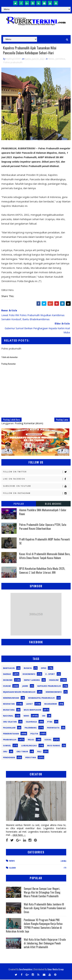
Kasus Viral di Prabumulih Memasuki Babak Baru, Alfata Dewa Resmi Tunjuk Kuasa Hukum (45, 556)
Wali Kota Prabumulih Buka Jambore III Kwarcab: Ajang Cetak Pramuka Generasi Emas (45, 909)
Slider (12, 868)
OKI (44, 716)
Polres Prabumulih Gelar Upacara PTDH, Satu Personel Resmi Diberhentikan (43, 527)
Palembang (31, 728)
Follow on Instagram (37, 494)
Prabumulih (10, 740)
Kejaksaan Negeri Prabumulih (19, 692)
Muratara (9, 710)
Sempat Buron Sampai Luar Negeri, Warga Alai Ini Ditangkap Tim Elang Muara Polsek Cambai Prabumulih (42, 893)
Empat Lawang (32, 680)
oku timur (22, 752)
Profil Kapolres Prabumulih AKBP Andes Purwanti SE (45, 542)
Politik (34, 734)
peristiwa (60, 59)
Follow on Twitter (37, 472)
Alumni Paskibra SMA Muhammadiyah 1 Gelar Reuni (43, 513)
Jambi (25, 686)
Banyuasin (9, 669)
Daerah (7, 675)
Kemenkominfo (54, 692)
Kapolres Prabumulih (49, 686)
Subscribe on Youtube (37, 487)
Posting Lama (62, 420)
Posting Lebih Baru (11, 420)
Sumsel (7, 746)
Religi (31, 740)
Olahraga (31, 722)
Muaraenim (51, 704)
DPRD (44, 669)
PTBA (50, 722)
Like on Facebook (37, 480)
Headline (54, 680)
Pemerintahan (11, 734)
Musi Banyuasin (32, 710)
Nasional (8, 716)
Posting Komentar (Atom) (29, 424)
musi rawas (54, 746)
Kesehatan (9, 704)
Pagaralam (9, 728)
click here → (19, 836)
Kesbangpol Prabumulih (41, 698)
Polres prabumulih (13, 63)
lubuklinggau (29, 746)
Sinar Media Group (56, 970)
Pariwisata (53, 728)
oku (5, 752)
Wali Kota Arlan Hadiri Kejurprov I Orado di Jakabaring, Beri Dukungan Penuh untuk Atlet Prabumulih (45, 944)
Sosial (48, 740)
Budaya (28, 669)
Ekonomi (8, 680)
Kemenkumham (11, 698)
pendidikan (9, 758)
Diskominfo (29, 675)
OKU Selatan (10, 722)
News (51, 59)
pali (39, 752)
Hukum (7, 686)
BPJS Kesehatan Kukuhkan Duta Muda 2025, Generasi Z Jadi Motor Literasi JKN (42, 571)
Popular (19, 504)
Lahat (29, 704)
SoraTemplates (26, 970)
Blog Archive (53, 504)
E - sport (50, 675)
